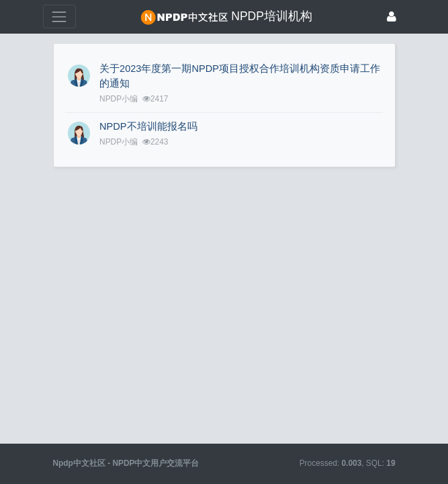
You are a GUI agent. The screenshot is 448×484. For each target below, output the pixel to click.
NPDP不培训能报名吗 (148, 126)
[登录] (392, 16)
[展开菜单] (59, 16)
